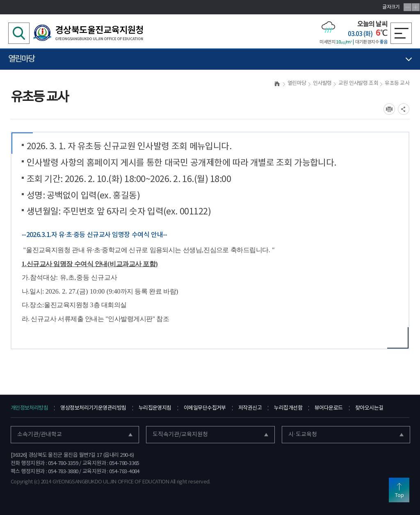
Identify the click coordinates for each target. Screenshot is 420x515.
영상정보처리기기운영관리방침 (93, 408)
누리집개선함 (288, 408)
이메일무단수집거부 (205, 408)
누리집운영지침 (155, 408)
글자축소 (407, 7)
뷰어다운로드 (329, 408)
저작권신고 (250, 408)
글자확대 (416, 7)
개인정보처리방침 (30, 408)
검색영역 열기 (19, 33)
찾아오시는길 (369, 408)
